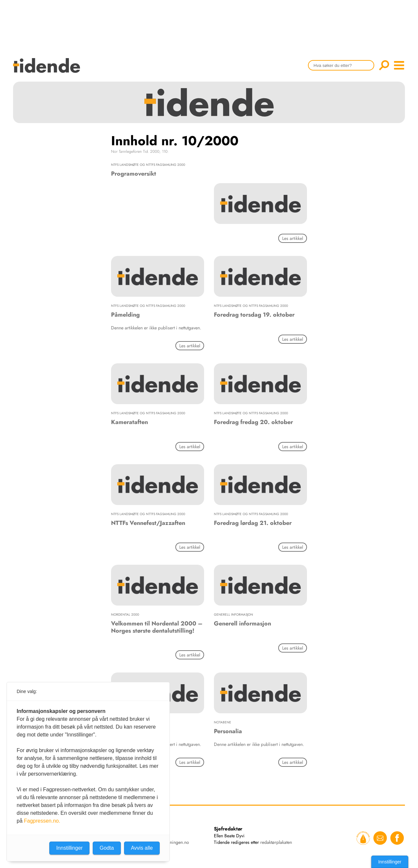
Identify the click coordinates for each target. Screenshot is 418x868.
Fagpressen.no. (42, 821)
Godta (107, 848)
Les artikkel (293, 238)
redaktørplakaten (276, 842)
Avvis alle (142, 848)
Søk (384, 65)
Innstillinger (390, 862)
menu (399, 65)
